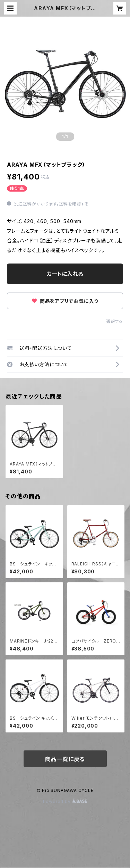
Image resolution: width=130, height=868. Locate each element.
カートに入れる (65, 274)
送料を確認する (74, 204)
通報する (115, 321)
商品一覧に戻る (65, 759)
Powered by (65, 801)
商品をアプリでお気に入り (65, 301)
